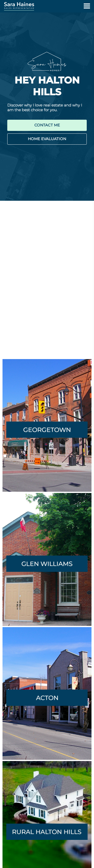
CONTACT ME (47, 125)
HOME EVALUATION (47, 139)
